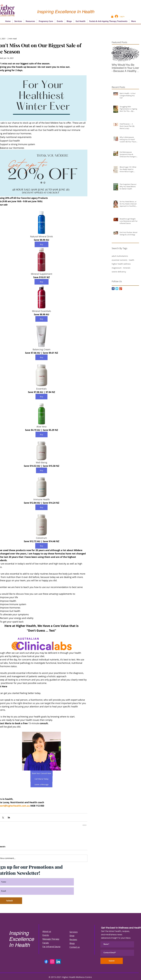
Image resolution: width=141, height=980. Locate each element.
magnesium (117, 268)
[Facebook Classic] (113, 289)
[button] (112, 16)
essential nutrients (120, 260)
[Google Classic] (121, 289)
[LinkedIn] (58, 962)
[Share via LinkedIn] (9, 817)
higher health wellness (121, 264)
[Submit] (112, 961)
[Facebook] (46, 962)
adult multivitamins (120, 256)
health (132, 260)
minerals (127, 268)
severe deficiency (119, 272)
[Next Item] (135, 54)
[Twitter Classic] (117, 289)
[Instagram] (52, 962)
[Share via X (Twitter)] (3, 817)
